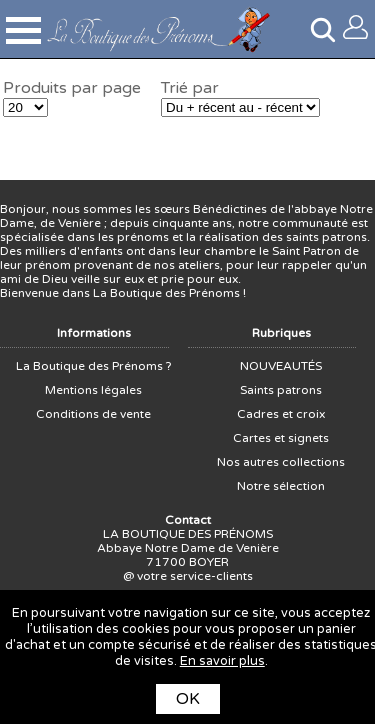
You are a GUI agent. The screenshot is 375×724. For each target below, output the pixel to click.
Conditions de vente (93, 414)
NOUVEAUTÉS (281, 366)
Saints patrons (281, 390)
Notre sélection (281, 486)
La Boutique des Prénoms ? (94, 366)
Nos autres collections (281, 462)
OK (188, 699)
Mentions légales (93, 390)
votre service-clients (195, 576)
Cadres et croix (281, 414)
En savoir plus (222, 661)
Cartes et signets (281, 438)
